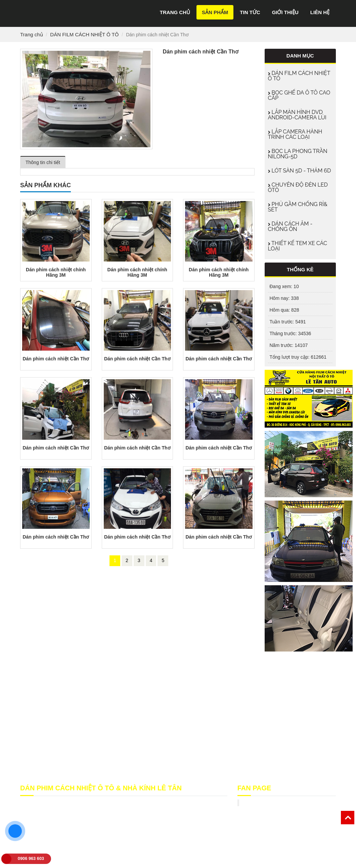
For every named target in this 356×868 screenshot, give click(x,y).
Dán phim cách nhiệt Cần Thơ (56, 359)
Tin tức (250, 12)
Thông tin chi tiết (43, 162)
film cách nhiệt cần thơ (65, 850)
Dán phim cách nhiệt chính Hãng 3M (56, 272)
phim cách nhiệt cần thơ (166, 850)
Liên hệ (320, 12)
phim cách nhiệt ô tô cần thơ (68, 856)
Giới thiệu (285, 12)
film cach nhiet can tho (114, 850)
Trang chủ (175, 12)
